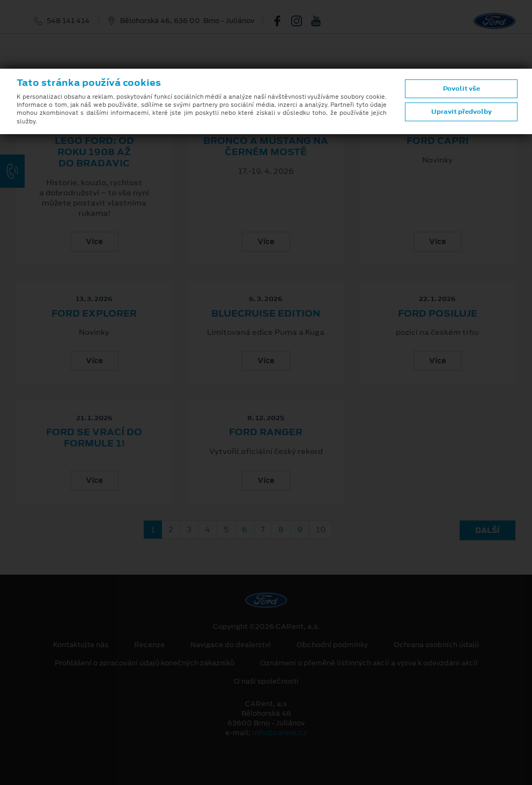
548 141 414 (68, 21)
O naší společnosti (266, 681)
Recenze (149, 645)
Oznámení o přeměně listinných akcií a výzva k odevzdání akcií (369, 663)
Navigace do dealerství (231, 645)
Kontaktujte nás (81, 645)
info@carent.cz (279, 733)
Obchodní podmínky (332, 645)
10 (321, 530)
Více (94, 241)
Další (487, 530)
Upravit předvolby (461, 112)
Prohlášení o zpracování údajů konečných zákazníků (145, 663)
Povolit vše (461, 89)
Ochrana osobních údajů (436, 645)
